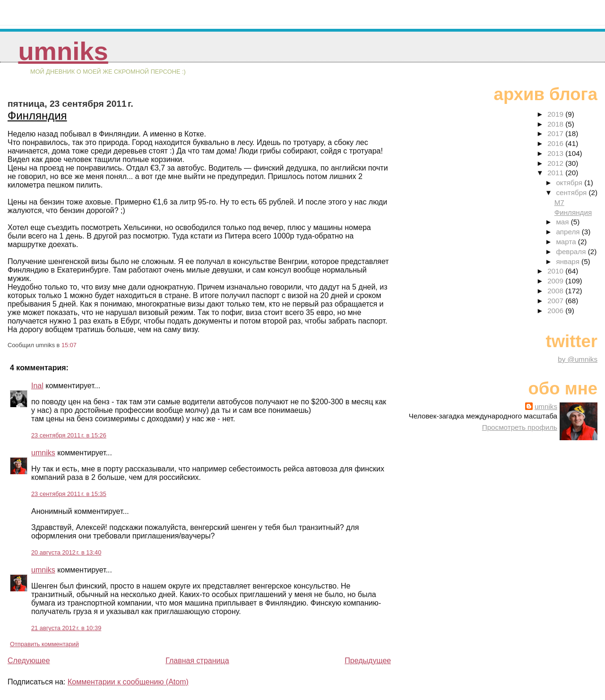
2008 (556, 291)
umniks (63, 51)
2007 (556, 301)
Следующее (29, 661)
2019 (556, 114)
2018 (556, 124)
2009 (556, 281)
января (569, 261)
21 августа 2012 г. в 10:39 (66, 628)
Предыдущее (368, 661)
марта (567, 242)
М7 (559, 202)
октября (570, 183)
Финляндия (37, 115)
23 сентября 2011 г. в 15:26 (69, 435)
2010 (556, 271)
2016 (556, 143)
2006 (556, 311)
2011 (556, 173)
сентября (572, 192)
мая (563, 222)
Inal (37, 386)
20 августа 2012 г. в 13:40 (66, 552)
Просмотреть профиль (520, 427)
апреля (569, 232)
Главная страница (197, 661)
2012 (556, 163)
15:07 (69, 345)
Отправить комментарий (44, 644)
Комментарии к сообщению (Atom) (128, 682)
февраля (572, 252)
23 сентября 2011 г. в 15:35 (69, 494)
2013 (556, 153)
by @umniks (578, 359)
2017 (556, 133)
